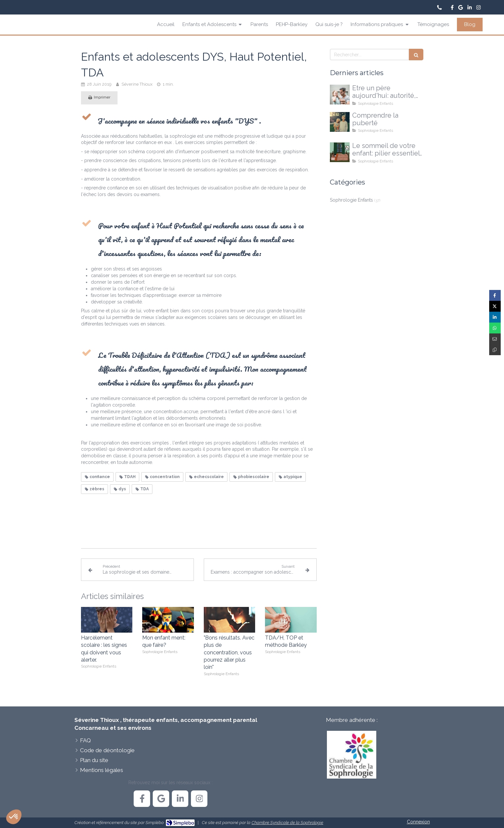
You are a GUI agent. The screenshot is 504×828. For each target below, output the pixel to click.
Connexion (418, 822)
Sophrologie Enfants (351, 200)
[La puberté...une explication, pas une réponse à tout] (340, 122)
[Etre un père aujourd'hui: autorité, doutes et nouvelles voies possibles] (340, 95)
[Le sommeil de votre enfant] (340, 152)
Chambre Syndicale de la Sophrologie (287, 823)
